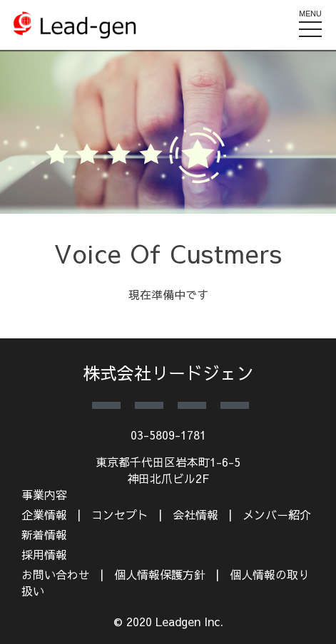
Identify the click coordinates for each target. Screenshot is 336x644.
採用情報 (44, 554)
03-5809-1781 (168, 435)
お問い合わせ (56, 574)
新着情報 (44, 534)
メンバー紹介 (277, 514)
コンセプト (120, 514)
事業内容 (44, 494)
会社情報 (195, 514)
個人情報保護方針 (160, 574)
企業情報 (44, 514)
